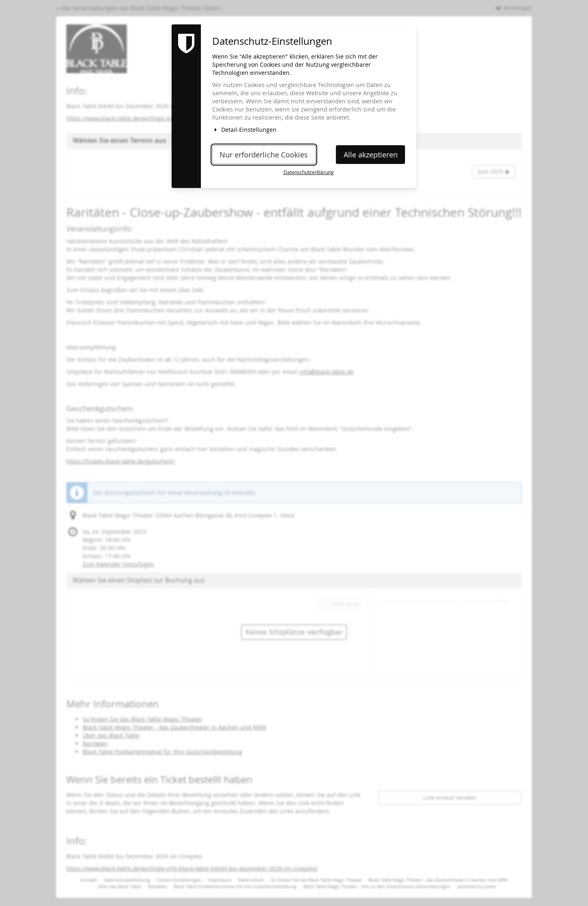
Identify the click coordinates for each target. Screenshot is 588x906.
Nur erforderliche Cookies (264, 155)
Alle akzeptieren (371, 155)
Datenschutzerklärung (309, 172)
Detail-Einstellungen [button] (244, 130)
